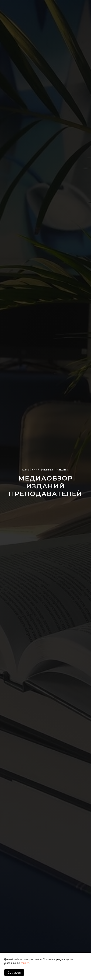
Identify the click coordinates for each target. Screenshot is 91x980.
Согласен (14, 973)
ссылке (25, 963)
